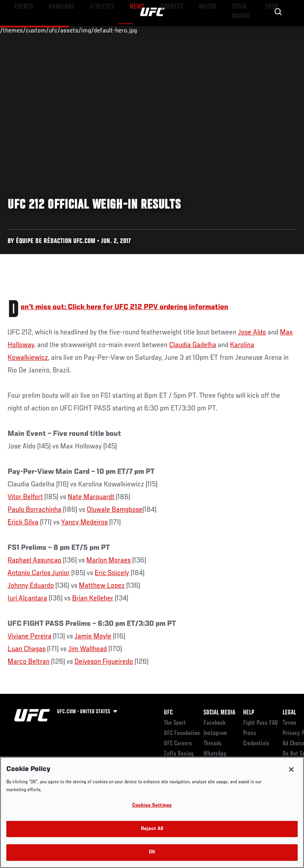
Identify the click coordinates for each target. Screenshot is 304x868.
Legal (289, 713)
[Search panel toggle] (278, 30)
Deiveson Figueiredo (104, 662)
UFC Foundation (182, 733)
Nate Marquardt (91, 497)
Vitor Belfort (25, 497)
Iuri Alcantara (27, 598)
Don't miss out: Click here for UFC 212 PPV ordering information (124, 307)
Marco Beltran (28, 662)
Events (22, 30)
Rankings (55, 30)
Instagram (215, 733)
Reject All (152, 829)
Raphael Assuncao (34, 560)
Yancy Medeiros (84, 522)
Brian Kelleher (93, 598)
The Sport (175, 723)
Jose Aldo (252, 332)
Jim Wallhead (87, 649)
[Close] (291, 769)
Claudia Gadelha (193, 345)
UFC (168, 713)
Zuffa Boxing (219, 34)
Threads (213, 744)
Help (249, 713)
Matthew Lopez (102, 586)
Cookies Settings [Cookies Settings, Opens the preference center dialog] (152, 806)
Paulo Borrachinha (34, 510)
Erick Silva (23, 522)
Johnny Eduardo (31, 586)
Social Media (219, 713)
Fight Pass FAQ (260, 723)
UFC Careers (178, 744)
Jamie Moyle (93, 636)
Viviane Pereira (29, 636)
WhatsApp (215, 754)
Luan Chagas (27, 649)
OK (152, 852)
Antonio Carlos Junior (39, 573)
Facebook (215, 723)
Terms (290, 723)
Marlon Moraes (108, 560)
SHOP (256, 30)
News (121, 30)
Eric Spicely (112, 573)
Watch (188, 30)
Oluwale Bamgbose (115, 510)
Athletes (90, 30)
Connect (156, 30)
